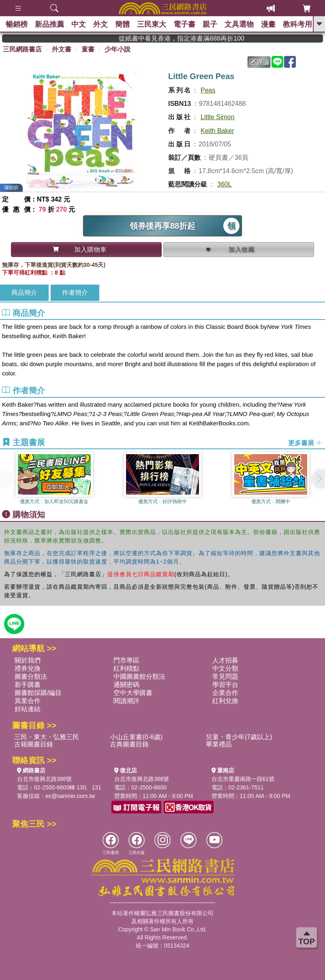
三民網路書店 (22, 49)
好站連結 (28, 709)
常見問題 (225, 677)
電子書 (190, 24)
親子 (216, 24)
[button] (319, 479)
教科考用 (306, 24)
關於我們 (28, 660)
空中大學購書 (133, 693)
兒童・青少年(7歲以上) (239, 737)
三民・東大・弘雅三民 (47, 737)
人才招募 (225, 660)
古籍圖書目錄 (34, 744)
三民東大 (156, 24)
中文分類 (225, 668)
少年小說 (118, 49)
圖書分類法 (31, 677)
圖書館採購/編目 (38, 693)
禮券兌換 (28, 668)
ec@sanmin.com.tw (70, 796)
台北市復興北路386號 (44, 779)
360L (225, 184)
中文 (81, 24)
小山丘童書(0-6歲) (136, 737)
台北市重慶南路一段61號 (243, 779)
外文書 (62, 49)
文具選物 (246, 24)
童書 (88, 49)
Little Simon (218, 117)
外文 (103, 24)
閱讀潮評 (126, 701)
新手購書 (28, 685)
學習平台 (225, 685)
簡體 (126, 24)
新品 (51, 24)
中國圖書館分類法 (139, 677)
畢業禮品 (219, 744)
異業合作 (28, 701)
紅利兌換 (225, 701)
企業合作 (225, 693)
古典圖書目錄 (129, 744)
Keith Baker (217, 131)
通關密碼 (126, 685)
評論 (259, 62)
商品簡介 (24, 293)
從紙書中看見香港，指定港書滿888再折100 (199, 38)
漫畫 (276, 24)
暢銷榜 (17, 24)
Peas (208, 90)
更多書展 (305, 443)
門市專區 (126, 660)
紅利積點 (126, 668)
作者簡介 (75, 293)
